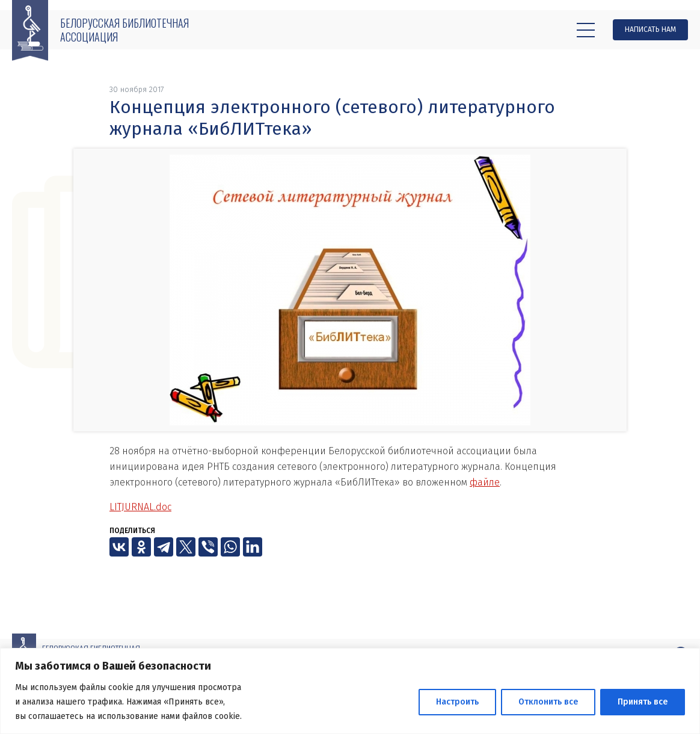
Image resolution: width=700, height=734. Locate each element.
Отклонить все (548, 702)
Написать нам (650, 29)
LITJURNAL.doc (140, 507)
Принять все (643, 702)
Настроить (457, 702)
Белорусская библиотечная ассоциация (124, 30)
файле (485, 482)
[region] (350, 691)
